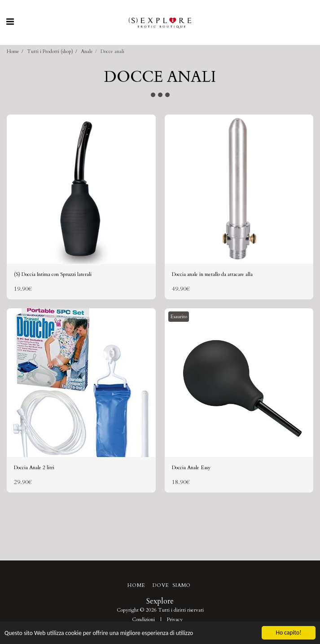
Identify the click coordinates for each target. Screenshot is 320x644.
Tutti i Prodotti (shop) (50, 51)
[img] (81, 189)
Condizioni (143, 620)
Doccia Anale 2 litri (34, 468)
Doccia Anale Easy (191, 468)
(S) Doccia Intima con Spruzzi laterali (53, 274)
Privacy (175, 620)
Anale (87, 51)
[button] (10, 22)
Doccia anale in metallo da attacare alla (212, 274)
